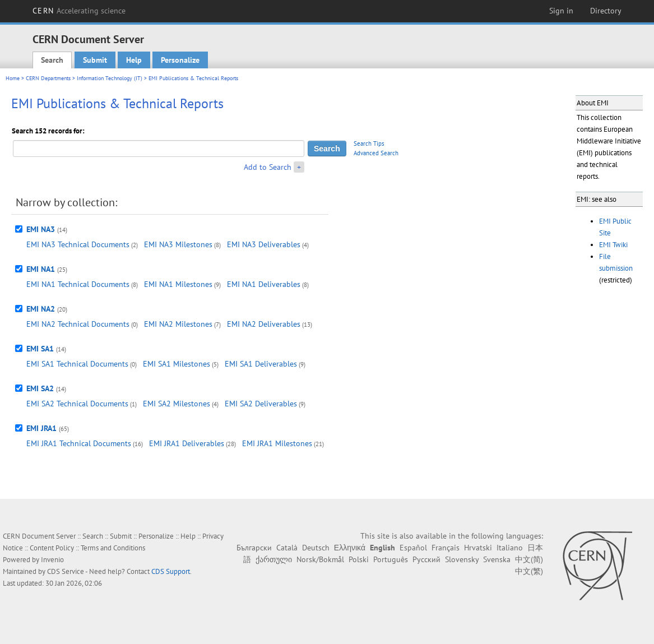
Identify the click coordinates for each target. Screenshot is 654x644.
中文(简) (529, 559)
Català (287, 548)
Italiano (510, 548)
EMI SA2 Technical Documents (77, 404)
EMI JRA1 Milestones (277, 443)
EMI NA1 (41, 269)
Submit (95, 60)
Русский (426, 559)
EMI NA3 (41, 229)
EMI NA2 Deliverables (264, 324)
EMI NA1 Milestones (178, 284)
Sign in (561, 11)
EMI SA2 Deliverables (261, 404)
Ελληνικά (350, 548)
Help (134, 60)
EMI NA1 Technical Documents (78, 284)
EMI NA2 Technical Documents (78, 324)
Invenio (52, 560)
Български (254, 548)
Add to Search (268, 167)
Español (413, 548)
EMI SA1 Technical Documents (77, 364)
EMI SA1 (40, 349)
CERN (79, 11)
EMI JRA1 (41, 428)
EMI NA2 (41, 309)
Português (391, 559)
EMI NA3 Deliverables (264, 244)
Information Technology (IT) (110, 78)
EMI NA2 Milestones (178, 324)
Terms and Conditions (113, 548)
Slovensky (462, 559)
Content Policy (52, 548)
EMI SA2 (40, 388)
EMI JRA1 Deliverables (187, 443)
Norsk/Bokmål (320, 559)
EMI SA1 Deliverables (261, 364)
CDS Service (66, 571)
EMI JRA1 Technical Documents (79, 443)
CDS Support (171, 571)
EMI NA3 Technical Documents (78, 244)
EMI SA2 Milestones (177, 404)
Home (13, 78)
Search (52, 60)
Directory (606, 11)
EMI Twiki (613, 245)
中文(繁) (529, 571)
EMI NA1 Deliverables (264, 284)
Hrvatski (478, 548)
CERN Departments (48, 78)
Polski (359, 559)
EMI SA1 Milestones (177, 364)
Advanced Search (376, 153)
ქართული (274, 559)
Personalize (180, 60)
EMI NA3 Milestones (178, 244)
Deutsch (316, 548)
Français (446, 548)
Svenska (497, 559)
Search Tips (369, 143)
